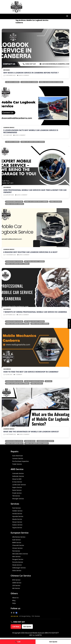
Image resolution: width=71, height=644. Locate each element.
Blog (14, 600)
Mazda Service (17, 519)
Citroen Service (17, 548)
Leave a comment (24, 75)
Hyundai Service (18, 516)
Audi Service (16, 540)
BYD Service (16, 580)
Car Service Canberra (13, 82)
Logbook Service (9, 128)
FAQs (14, 603)
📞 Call (18, 642)
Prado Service (17, 493)
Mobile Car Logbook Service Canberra (51, 82)
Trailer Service (17, 464)
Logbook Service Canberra (29, 82)
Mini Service (16, 556)
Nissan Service (17, 522)
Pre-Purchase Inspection (21, 461)
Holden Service (17, 511)
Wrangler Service (18, 499)
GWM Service (17, 583)
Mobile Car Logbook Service (15, 443)
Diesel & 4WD (17, 479)
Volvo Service (17, 570)
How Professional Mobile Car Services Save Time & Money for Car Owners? (35, 191)
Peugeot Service (18, 559)
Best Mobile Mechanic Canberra (35, 261)
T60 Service (16, 496)
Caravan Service (18, 458)
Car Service (7, 187)
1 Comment (19, 375)
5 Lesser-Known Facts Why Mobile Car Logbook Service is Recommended (31, 131)
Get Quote (27, 627)
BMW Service (17, 542)
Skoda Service (17, 565)
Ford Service (16, 508)
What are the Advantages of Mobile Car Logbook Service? (31, 432)
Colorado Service (18, 473)
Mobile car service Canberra (15, 204)
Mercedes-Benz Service (20, 554)
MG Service (16, 588)
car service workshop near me (34, 381)
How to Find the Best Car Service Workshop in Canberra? (31, 372)
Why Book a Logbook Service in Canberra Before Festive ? (31, 73)
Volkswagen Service (19, 568)
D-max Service (17, 482)
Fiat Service (16, 551)
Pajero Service (17, 487)
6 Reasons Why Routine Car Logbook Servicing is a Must (30, 252)
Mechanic (7, 70)
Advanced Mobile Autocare (14, 202)
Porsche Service (18, 562)
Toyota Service (17, 528)
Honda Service (17, 514)
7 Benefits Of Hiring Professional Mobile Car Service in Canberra (35, 312)
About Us (15, 598)
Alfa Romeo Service (19, 537)
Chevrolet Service (18, 545)
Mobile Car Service (56, 202)
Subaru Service (17, 525)
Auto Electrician (18, 456)
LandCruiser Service (19, 485)
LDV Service (16, 585)
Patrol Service (17, 490)
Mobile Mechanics (37, 383)
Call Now (16, 627)
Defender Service (18, 476)
